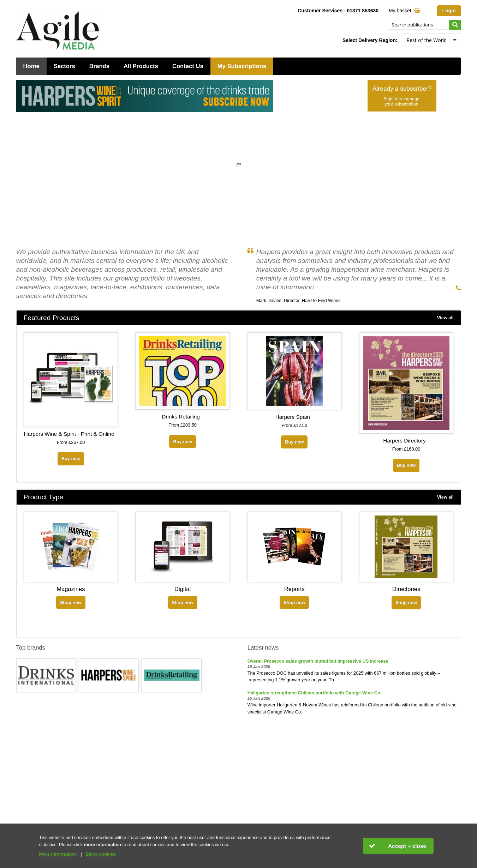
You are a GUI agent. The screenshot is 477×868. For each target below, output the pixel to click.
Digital (183, 589)
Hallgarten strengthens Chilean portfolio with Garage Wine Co (314, 693)
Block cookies (101, 854)
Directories (406, 589)
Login (449, 11)
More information (58, 854)
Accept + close (407, 846)
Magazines (71, 589)
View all (445, 318)
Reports (294, 589)
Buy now (71, 459)
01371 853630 (363, 11)
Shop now (71, 602)
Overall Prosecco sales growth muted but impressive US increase (318, 661)
